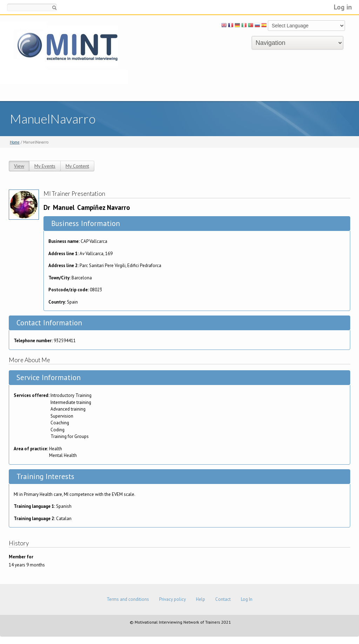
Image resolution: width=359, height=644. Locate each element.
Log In (247, 599)
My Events (45, 166)
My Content (77, 166)
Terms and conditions (128, 599)
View (19, 166)
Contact (223, 599)
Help (201, 599)
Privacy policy (172, 599)
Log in (343, 7)
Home (15, 142)
